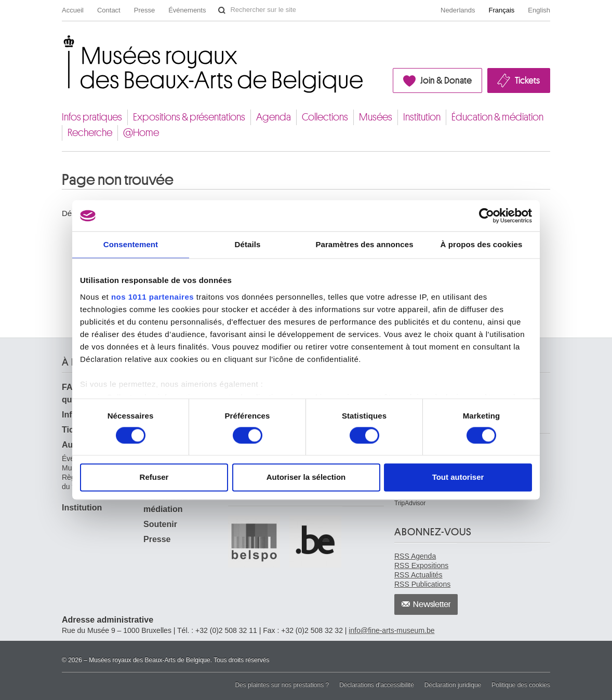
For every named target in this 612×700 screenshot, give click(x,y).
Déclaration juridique (453, 685)
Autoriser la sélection (306, 477)
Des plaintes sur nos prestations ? (282, 685)
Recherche (90, 133)
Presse (144, 10)
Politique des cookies (521, 685)
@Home (141, 133)
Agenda (274, 117)
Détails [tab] (248, 244)
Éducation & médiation (497, 117)
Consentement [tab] (131, 244)
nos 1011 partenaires (152, 297)
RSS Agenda (415, 556)
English (539, 10)
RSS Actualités (418, 575)
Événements (187, 10)
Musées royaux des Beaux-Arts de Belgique (63, 43)
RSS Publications (422, 584)
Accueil (73, 10)
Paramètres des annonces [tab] (364, 244)
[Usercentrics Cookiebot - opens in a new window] (487, 216)
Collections (325, 117)
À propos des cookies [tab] (482, 244)
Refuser (154, 477)
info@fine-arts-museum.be (391, 630)
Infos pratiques (92, 117)
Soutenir (160, 524)
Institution (422, 117)
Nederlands (458, 10)
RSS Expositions (421, 566)
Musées (376, 117)
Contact (109, 10)
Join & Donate (446, 80)
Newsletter (432, 604)
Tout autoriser (458, 477)
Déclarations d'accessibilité (377, 685)
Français (502, 10)
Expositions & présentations (189, 117)
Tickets (527, 80)
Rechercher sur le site (222, 10)
